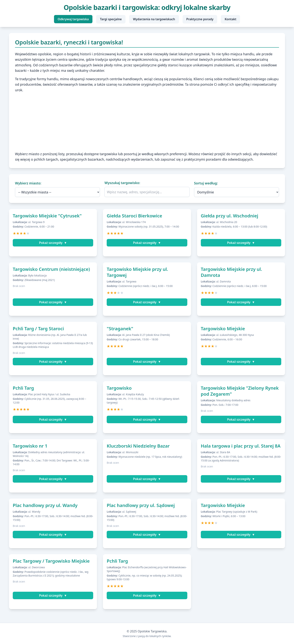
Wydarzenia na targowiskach (154, 19)
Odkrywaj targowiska (73, 19)
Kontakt (230, 19)
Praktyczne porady (200, 19)
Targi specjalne (111, 19)
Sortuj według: (206, 183)
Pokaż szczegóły (53, 243)
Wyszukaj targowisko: (122, 183)
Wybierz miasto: (28, 183)
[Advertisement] (147, 122)
